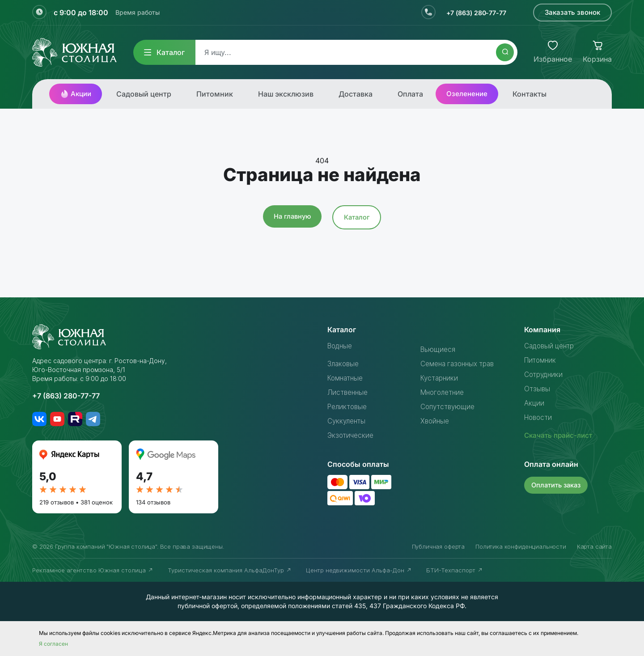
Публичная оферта (438, 546)
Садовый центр (144, 94)
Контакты (530, 94)
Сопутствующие (449, 406)
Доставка (356, 94)
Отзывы (538, 389)
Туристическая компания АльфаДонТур (230, 570)
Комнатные (347, 378)
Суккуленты (348, 421)
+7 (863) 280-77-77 (472, 13)
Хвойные (436, 421)
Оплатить (557, 485)
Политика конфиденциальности (521, 546)
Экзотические (352, 435)
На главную (292, 216)
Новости (539, 417)
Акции (76, 94)
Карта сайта (594, 546)
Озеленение (467, 94)
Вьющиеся (439, 349)
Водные (341, 346)
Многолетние (444, 392)
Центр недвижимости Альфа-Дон (359, 570)
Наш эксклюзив (286, 94)
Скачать (560, 435)
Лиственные (349, 392)
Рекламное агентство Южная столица (93, 570)
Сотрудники (545, 374)
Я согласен (53, 644)
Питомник (215, 94)
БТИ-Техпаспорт (455, 570)
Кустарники (440, 378)
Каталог (164, 52)
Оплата (410, 94)
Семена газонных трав (460, 364)
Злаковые (344, 364)
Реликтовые (349, 406)
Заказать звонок (572, 12)
